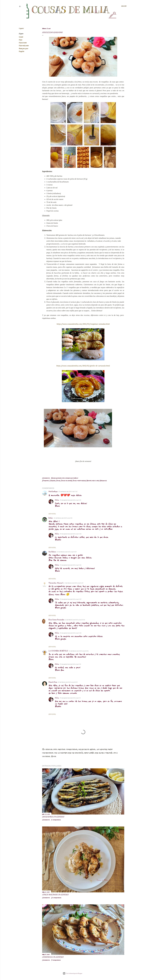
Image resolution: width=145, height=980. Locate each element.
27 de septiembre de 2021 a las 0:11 (70, 698)
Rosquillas (21, 52)
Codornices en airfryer (53, 957)
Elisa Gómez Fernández (56, 620)
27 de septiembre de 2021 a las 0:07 (71, 599)
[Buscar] (124, 6)
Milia (57, 500)
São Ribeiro (52, 552)
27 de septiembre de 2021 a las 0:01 (70, 500)
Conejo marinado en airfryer (55, 895)
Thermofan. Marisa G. (56, 583)
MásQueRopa (53, 492)
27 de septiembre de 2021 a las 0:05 (70, 565)
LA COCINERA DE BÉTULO (58, 651)
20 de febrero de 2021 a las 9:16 (63, 518)
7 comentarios (56, 960)
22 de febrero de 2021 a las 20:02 (75, 620)
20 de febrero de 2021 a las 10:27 (67, 552)
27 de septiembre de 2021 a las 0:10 (70, 664)
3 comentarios (56, 820)
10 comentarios (56, 898)
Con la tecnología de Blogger (73, 973)
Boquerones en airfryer (53, 817)
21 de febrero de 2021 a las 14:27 (74, 583)
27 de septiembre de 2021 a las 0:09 (71, 633)
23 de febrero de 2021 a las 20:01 (68, 682)
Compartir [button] (21, 29)
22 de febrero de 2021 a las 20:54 (79, 651)
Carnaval (21, 37)
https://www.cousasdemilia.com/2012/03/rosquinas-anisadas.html (83, 324)
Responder (52, 514)
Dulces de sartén (23, 43)
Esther (51, 518)
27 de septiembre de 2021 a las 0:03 (71, 534)
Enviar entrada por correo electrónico (65, 478)
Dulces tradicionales (24, 46)
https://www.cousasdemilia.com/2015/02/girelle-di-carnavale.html (83, 366)
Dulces (20, 40)
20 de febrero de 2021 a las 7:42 (68, 491)
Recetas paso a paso (23, 49)
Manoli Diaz (53, 682)
